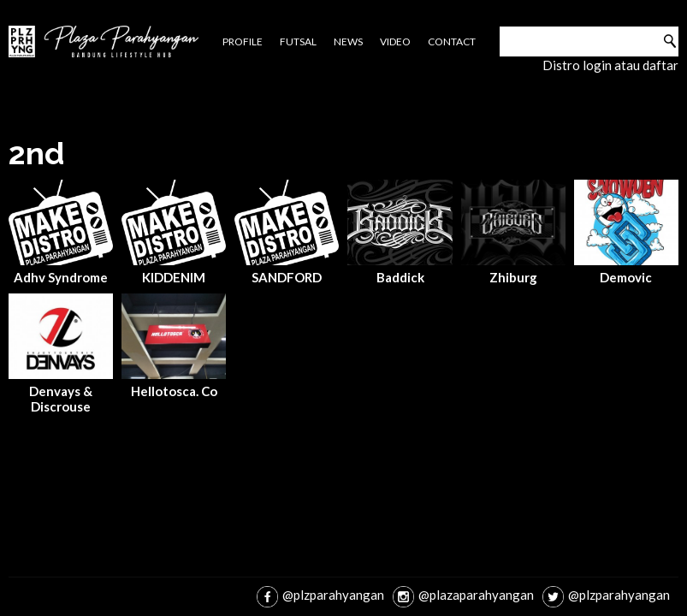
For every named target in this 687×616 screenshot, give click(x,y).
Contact (452, 41)
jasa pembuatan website (53, 509)
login (597, 65)
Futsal (298, 41)
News (348, 41)
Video (395, 41)
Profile (243, 41)
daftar (660, 65)
